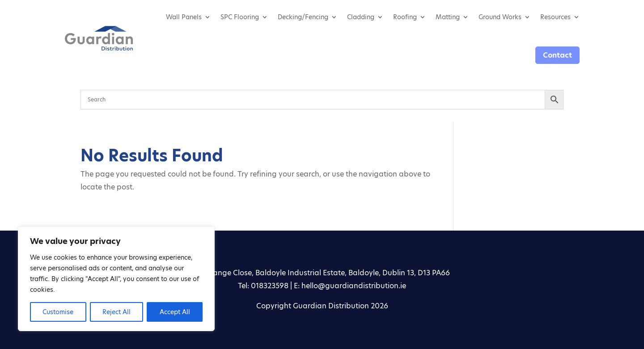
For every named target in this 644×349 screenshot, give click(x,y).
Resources (555, 17)
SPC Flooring (240, 17)
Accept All (175, 312)
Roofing (405, 17)
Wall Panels (184, 17)
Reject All (117, 312)
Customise (58, 312)
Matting (448, 17)
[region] (116, 279)
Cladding (361, 17)
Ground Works (500, 17)
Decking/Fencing (303, 17)
